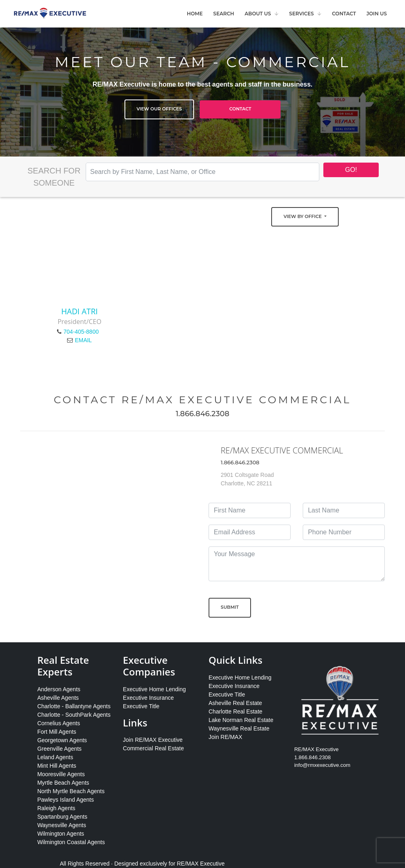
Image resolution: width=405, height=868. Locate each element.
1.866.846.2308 (203, 414)
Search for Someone (54, 177)
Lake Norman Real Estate (241, 720)
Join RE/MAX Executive (153, 740)
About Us (258, 14)
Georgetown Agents (62, 740)
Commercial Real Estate (153, 748)
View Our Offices (159, 109)
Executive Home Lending (154, 689)
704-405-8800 (81, 332)
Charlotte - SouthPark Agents (74, 715)
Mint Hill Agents (57, 766)
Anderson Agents (59, 689)
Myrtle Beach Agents (63, 783)
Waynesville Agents (62, 825)
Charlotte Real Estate (235, 711)
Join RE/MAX (225, 737)
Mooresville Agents (61, 774)
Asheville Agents (58, 698)
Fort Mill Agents (57, 732)
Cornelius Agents (59, 723)
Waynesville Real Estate (239, 728)
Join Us (377, 14)
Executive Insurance (148, 698)
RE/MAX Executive (201, 864)
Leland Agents (55, 757)
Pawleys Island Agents (65, 800)
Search (224, 14)
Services (301, 14)
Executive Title (141, 706)
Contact (344, 14)
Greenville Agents (59, 749)
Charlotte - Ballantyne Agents (74, 706)
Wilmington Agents (61, 834)
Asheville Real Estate (235, 703)
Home (195, 14)
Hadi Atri (79, 311)
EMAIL (83, 340)
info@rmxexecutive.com (322, 765)
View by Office (303, 216)
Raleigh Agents (56, 808)
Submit (230, 607)
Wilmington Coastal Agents (71, 842)
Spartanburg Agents (62, 817)
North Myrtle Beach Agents (71, 791)
